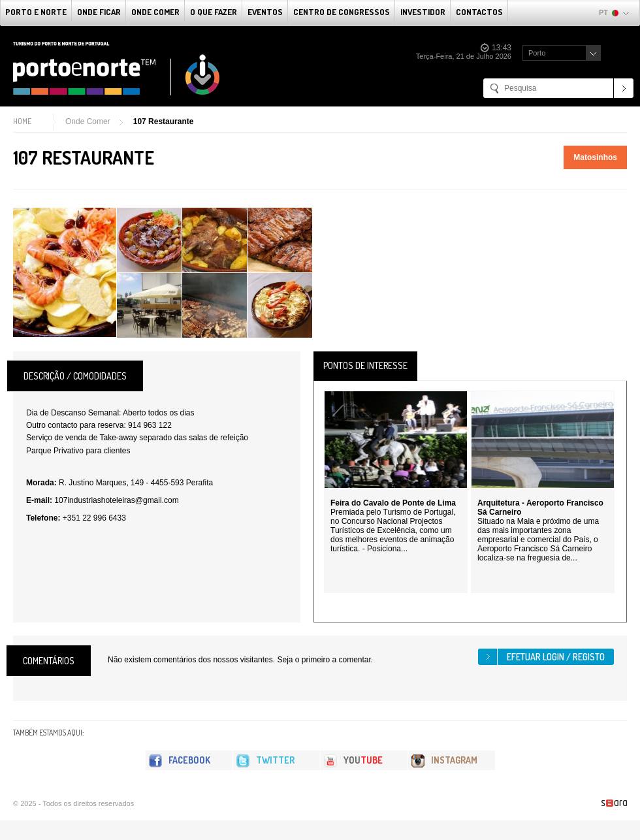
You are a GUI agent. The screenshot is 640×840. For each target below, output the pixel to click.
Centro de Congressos (342, 12)
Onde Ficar (99, 12)
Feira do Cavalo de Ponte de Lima (393, 503)
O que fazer (214, 12)
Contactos (479, 12)
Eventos (265, 12)
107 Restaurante (164, 121)
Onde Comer (155, 12)
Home (22, 121)
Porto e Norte (36, 12)
